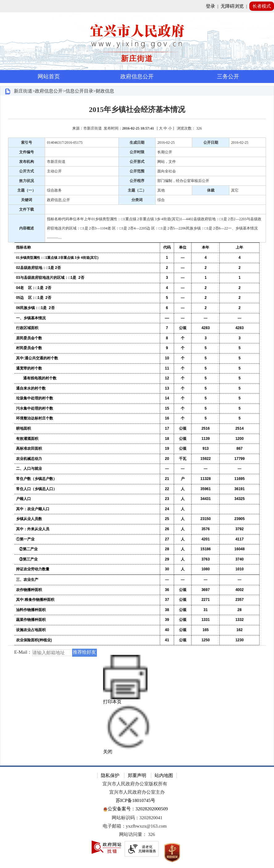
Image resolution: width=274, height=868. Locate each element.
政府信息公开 (137, 76)
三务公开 (228, 76)
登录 (210, 6)
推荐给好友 (84, 652)
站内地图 (164, 775)
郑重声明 (137, 775)
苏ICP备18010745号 (135, 800)
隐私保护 (110, 775)
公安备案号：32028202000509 (135, 809)
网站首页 (49, 76)
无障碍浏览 (232, 6)
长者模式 (262, 6)
